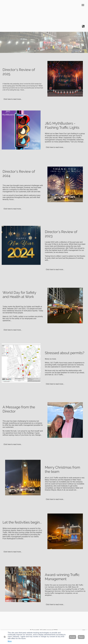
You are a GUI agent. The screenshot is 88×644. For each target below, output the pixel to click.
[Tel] (83, 26)
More (10, 641)
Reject (81, 637)
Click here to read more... (13, 99)
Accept (73, 637)
